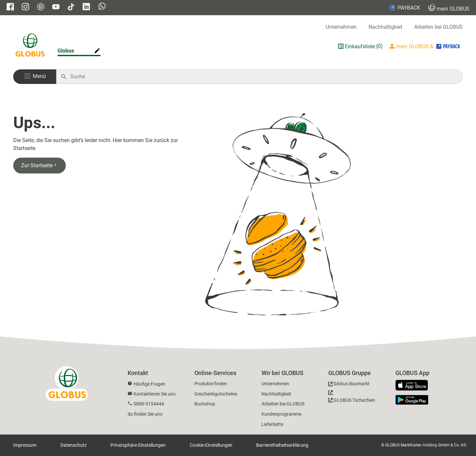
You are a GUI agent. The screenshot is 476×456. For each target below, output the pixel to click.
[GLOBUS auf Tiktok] (71, 7)
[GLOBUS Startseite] (30, 46)
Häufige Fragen (149, 384)
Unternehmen (341, 27)
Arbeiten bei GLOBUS (438, 27)
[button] (35, 77)
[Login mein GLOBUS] (425, 46)
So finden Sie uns (145, 414)
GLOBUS (449, 8)
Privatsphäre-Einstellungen (138, 445)
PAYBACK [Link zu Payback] (404, 8)
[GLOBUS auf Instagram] (25, 7)
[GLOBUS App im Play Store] (412, 400)
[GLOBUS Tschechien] (352, 398)
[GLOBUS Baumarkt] (349, 385)
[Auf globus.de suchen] (263, 77)
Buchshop (205, 404)
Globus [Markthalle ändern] (66, 51)
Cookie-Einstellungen (211, 445)
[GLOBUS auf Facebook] (10, 7)
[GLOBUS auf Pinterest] (41, 7)
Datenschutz (74, 445)
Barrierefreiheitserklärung (282, 445)
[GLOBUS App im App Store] (414, 386)
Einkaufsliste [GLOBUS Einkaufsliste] (360, 46)
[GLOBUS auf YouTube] (56, 7)
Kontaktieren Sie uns (155, 394)
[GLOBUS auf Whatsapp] (102, 7)
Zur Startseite (40, 165)
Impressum (25, 445)
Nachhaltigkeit (385, 27)
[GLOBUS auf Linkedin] (86, 7)
